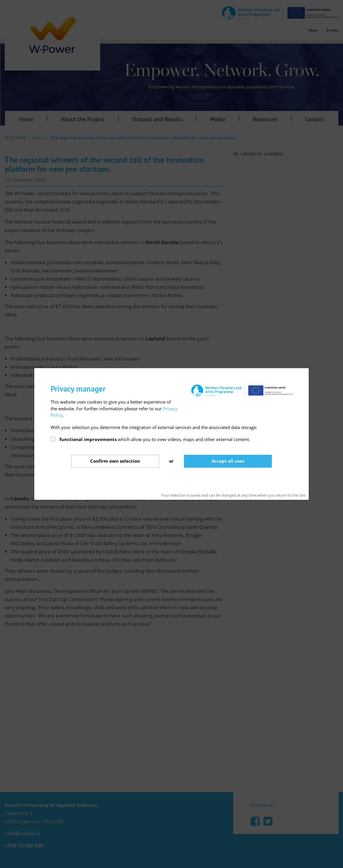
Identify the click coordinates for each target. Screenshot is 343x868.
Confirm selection (115, 461)
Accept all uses (228, 461)
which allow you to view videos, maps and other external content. (155, 439)
